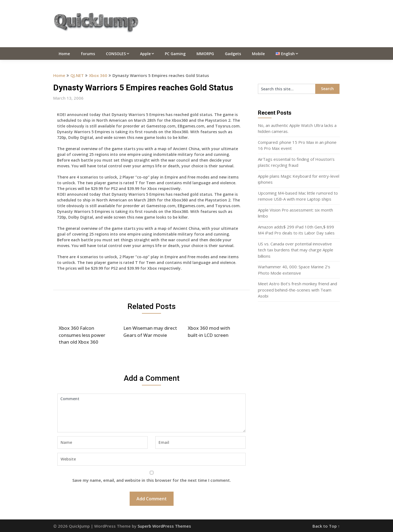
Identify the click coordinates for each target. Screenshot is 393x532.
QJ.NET (77, 75)
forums (88, 54)
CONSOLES (116, 54)
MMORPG (205, 54)
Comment (151, 413)
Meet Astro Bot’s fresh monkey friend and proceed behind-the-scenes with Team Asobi (297, 290)
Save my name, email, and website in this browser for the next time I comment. (152, 480)
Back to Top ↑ (326, 526)
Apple (145, 54)
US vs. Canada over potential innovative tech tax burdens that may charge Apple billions (296, 250)
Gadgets (233, 54)
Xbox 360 (98, 75)
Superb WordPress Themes (164, 526)
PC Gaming (175, 54)
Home (64, 54)
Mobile (258, 54)
